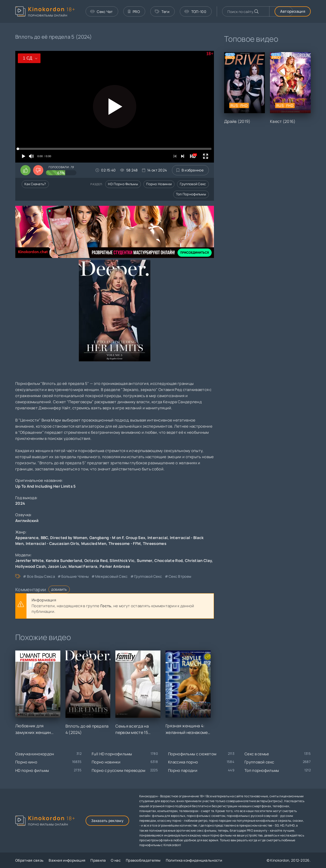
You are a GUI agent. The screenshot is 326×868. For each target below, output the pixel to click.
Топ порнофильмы (191, 194)
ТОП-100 (195, 12)
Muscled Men (94, 544)
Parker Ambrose (115, 566)
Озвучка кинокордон (35, 754)
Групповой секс (193, 184)
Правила (98, 860)
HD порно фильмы (123, 184)
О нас (116, 860)
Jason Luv (57, 566)
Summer (145, 561)
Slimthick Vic (122, 561)
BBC (44, 538)
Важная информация (67, 860)
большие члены (75, 576)
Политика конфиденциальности (194, 860)
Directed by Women (69, 538)
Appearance (27, 538)
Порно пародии (183, 770)
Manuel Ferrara (83, 566)
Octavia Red (96, 561)
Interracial (158, 538)
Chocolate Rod (168, 561)
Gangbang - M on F (106, 538)
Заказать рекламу (107, 821)
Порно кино (26, 762)
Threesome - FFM (125, 544)
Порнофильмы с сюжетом (192, 754)
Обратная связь (29, 860)
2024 (20, 503)
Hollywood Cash (30, 566)
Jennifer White (29, 561)
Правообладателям (143, 860)
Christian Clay (198, 561)
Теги (162, 12)
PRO (134, 12)
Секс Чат (101, 12)
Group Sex (136, 538)
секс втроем (180, 576)
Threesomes (155, 544)
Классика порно (183, 762)
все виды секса (41, 576)
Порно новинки (159, 184)
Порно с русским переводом (119, 770)
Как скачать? (35, 184)
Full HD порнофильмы (112, 754)
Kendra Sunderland (64, 561)
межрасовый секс (112, 576)
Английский (27, 521)
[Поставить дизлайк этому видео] (38, 170)
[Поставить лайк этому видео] (25, 170)
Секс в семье (257, 754)
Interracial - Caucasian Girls (52, 544)
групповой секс (148, 576)
